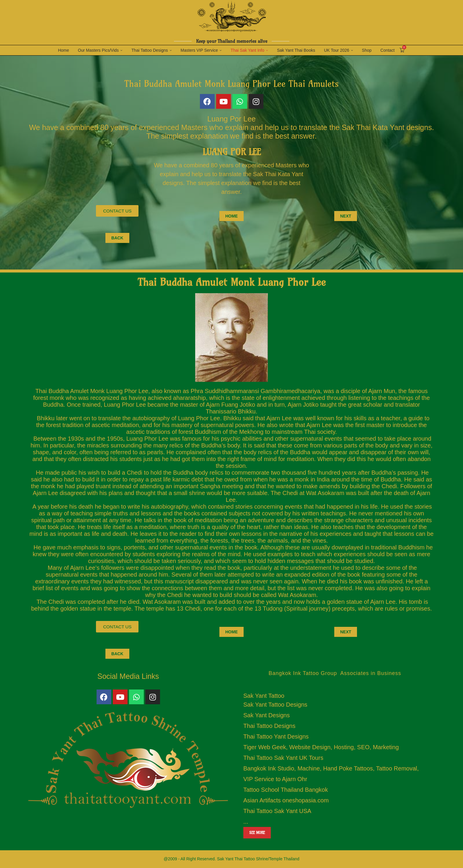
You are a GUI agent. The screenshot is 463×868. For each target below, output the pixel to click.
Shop (367, 50)
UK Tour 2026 (336, 50)
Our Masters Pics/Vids (98, 50)
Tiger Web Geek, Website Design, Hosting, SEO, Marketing (321, 747)
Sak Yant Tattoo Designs (275, 705)
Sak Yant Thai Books (296, 50)
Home (63, 50)
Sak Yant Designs (266, 715)
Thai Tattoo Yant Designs (276, 736)
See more (257, 833)
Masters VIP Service (199, 50)
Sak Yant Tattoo (264, 696)
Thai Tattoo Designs (150, 50)
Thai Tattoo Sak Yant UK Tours (283, 758)
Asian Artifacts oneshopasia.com (286, 800)
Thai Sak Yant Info (247, 50)
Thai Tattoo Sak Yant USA (277, 811)
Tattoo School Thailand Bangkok (286, 790)
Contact (387, 50)
